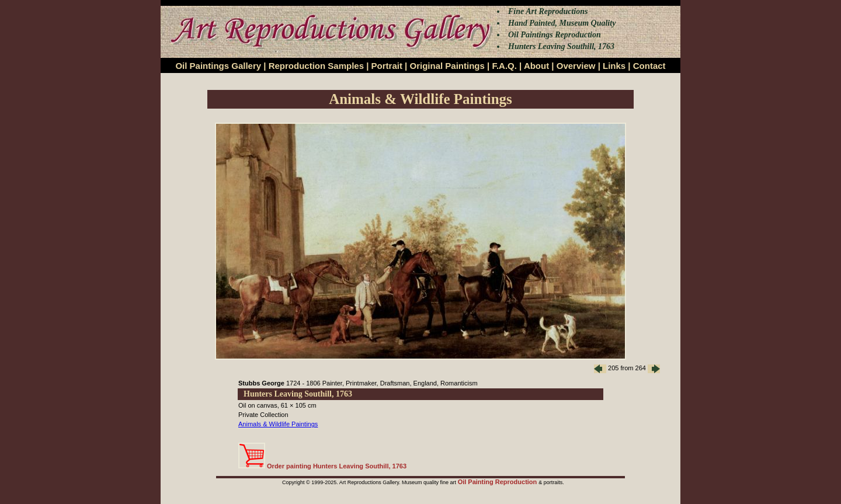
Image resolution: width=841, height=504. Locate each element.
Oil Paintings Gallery (218, 66)
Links (614, 66)
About (536, 66)
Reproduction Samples (316, 66)
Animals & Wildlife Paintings (278, 424)
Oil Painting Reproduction (498, 482)
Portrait (387, 66)
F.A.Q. (504, 66)
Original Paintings (447, 66)
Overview (576, 66)
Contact (649, 66)
